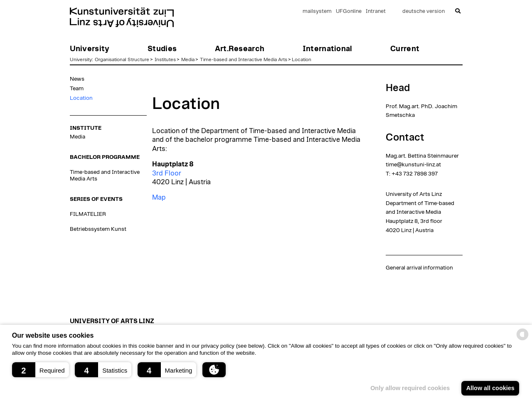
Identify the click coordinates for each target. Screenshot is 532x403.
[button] (41, 370)
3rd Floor (167, 173)
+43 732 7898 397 (415, 174)
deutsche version (424, 11)
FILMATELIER (88, 214)
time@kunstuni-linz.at (413, 165)
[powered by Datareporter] (522, 340)
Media (188, 59)
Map (159, 198)
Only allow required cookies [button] (410, 388)
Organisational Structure (122, 59)
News (77, 79)
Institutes (165, 59)
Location (302, 59)
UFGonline (349, 11)
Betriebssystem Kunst (98, 229)
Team (77, 89)
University (81, 59)
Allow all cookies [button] (490, 388)
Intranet (376, 11)
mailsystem (317, 11)
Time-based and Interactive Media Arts (244, 59)
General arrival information (419, 268)
